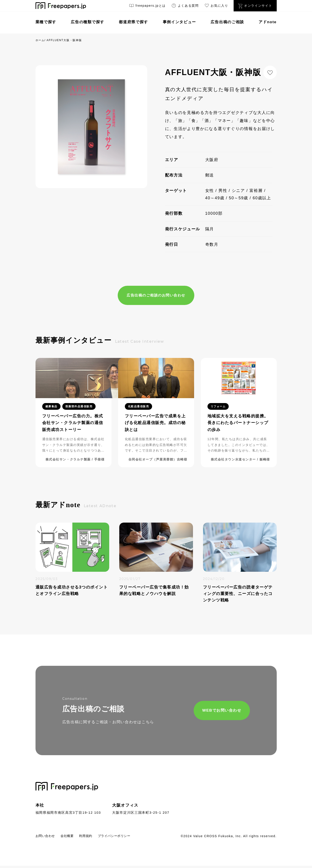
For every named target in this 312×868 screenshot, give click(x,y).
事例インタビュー (180, 22)
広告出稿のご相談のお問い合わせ (156, 296)
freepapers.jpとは (147, 6)
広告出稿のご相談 (227, 22)
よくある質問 (185, 6)
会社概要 (73, 838)
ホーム (40, 40)
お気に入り (216, 6)
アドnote (268, 22)
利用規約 (94, 838)
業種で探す (46, 22)
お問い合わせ (47, 838)
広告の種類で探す (88, 22)
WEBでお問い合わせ (204, 712)
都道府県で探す (133, 22)
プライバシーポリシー (127, 838)
